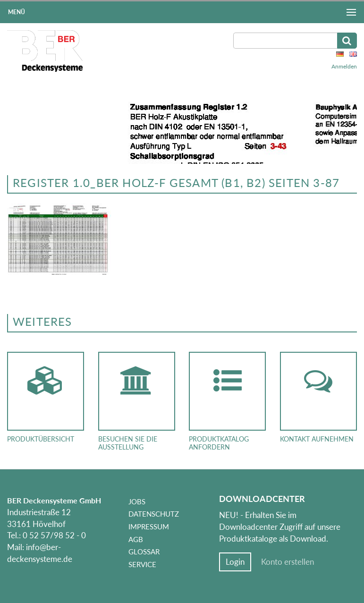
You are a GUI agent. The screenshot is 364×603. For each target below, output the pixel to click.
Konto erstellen (288, 562)
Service (142, 564)
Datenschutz (154, 514)
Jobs (137, 501)
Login (235, 562)
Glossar (144, 552)
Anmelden (344, 66)
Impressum (149, 527)
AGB (136, 539)
